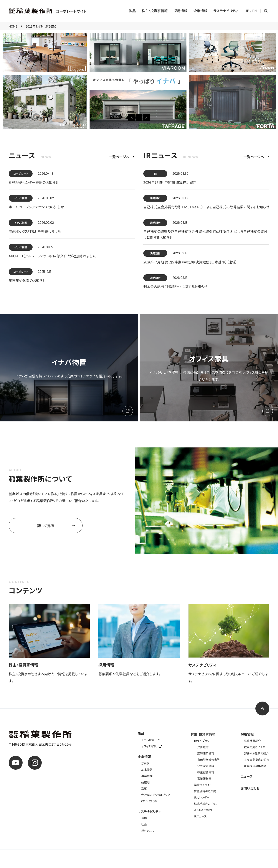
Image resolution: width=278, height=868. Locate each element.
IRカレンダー (202, 797)
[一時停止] (139, 118)
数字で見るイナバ (255, 747)
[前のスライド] (132, 118)
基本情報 (147, 770)
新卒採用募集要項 (255, 766)
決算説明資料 (206, 766)
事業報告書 (204, 778)
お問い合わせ (250, 788)
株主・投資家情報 (155, 11)
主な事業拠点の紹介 (257, 760)
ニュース (247, 776)
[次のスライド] (146, 118)
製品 (132, 11)
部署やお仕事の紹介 (256, 753)
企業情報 (200, 11)
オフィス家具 (151, 746)
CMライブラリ (149, 801)
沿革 (144, 788)
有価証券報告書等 (208, 760)
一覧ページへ (122, 157)
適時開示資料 (206, 753)
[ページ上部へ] (262, 709)
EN (255, 11)
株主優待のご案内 (205, 791)
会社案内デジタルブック (156, 795)
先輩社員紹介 (252, 741)
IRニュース (200, 816)
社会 (144, 824)
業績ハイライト (203, 785)
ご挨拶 (145, 763)
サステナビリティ (226, 11)
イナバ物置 (150, 740)
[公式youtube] (16, 763)
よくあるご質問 (203, 810)
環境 (144, 818)
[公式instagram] (35, 763)
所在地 (145, 782)
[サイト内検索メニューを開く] (266, 11)
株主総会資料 (206, 772)
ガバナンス (148, 831)
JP (247, 11)
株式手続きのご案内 (206, 804)
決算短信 (203, 747)
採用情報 (180, 11)
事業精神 (147, 776)
